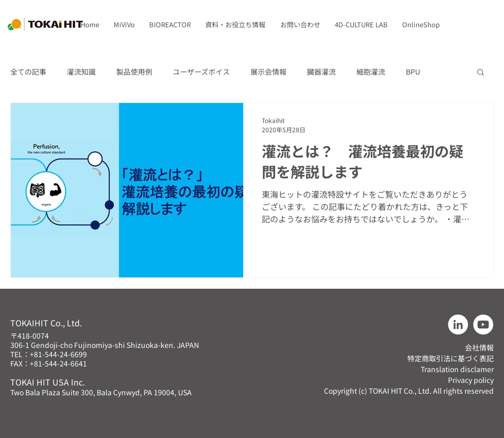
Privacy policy (471, 380)
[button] (124, 24)
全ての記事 (28, 72)
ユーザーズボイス (201, 72)
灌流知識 (81, 72)
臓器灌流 (321, 72)
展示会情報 (268, 72)
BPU (413, 72)
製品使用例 (134, 72)
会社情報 (479, 347)
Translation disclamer (457, 369)
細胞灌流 (371, 72)
